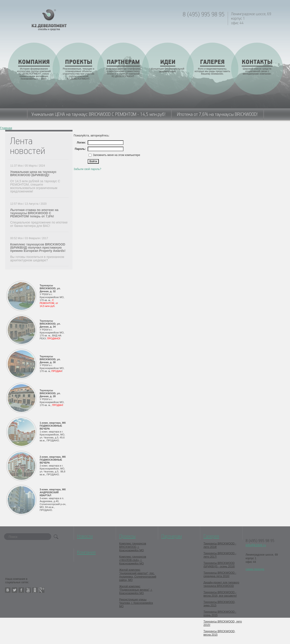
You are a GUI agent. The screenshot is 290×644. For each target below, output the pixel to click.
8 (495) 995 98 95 (204, 15)
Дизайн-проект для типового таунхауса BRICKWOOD (221, 584)
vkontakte (8, 590)
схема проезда (255, 569)
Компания (86, 552)
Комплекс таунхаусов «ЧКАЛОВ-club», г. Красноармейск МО (133, 560)
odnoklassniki (35, 590)
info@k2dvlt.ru (256, 545)
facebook (21, 590)
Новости (85, 536)
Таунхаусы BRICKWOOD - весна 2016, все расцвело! (220, 594)
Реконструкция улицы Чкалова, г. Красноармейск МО (136, 603)
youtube (28, 590)
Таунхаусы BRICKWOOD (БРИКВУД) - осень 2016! (219, 565)
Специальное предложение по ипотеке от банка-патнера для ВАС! (39, 224)
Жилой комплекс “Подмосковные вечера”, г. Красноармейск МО (136, 590)
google (42, 590)
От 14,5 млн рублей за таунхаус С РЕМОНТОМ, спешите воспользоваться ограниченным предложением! (35, 186)
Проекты (127, 536)
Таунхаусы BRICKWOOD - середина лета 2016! (220, 575)
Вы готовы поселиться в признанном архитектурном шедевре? (37, 259)
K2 (49, 20)
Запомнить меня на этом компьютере (116, 155)
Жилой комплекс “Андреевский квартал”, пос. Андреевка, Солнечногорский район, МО (138, 575)
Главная (6, 128)
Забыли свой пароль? (87, 169)
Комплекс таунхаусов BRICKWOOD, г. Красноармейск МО (133, 547)
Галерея (211, 536)
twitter (14, 590)
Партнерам (172, 536)
